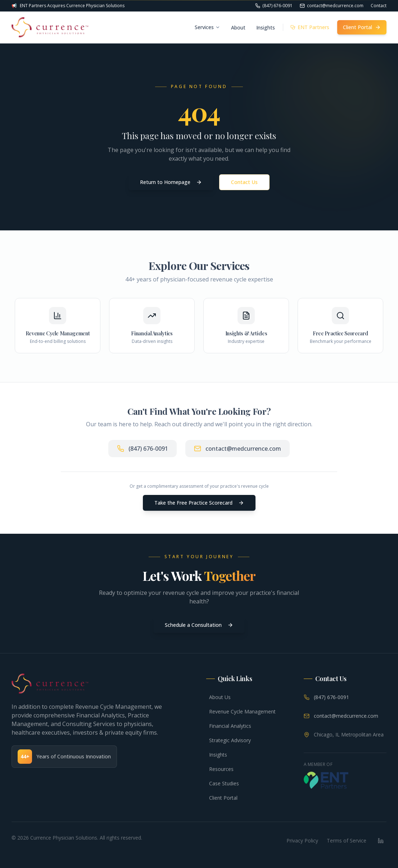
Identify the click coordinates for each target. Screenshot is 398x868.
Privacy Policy (302, 841)
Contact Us (244, 182)
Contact (379, 6)
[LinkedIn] (381, 841)
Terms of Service (347, 841)
